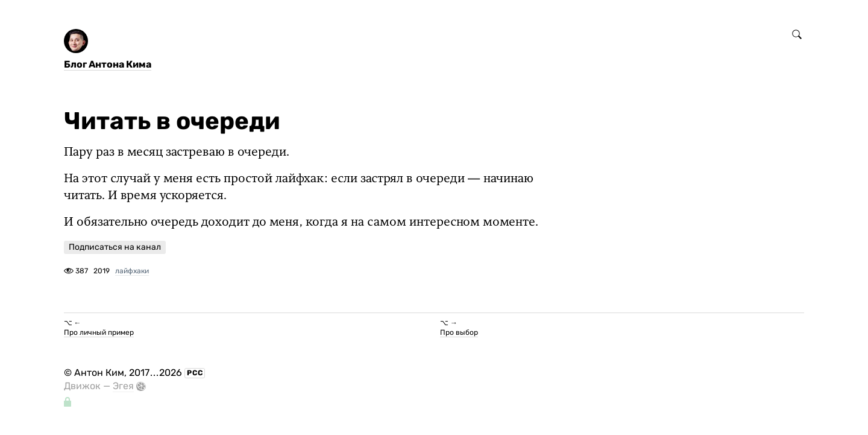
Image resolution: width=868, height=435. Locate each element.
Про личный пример (99, 332)
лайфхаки (132, 271)
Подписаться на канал (115, 247)
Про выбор (459, 332)
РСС (195, 373)
